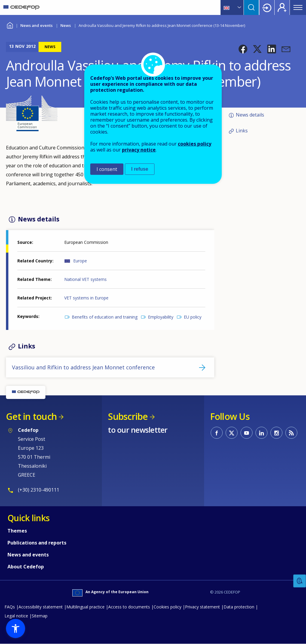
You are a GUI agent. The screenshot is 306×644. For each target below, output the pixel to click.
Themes (17, 531)
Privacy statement (202, 607)
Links (242, 131)
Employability (161, 317)
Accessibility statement (41, 607)
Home (10, 25)
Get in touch (31, 416)
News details (250, 115)
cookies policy (195, 144)
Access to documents (129, 607)
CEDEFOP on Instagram (276, 433)
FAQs (10, 607)
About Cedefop (26, 567)
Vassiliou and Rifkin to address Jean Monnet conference (83, 367)
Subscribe (128, 416)
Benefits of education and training (105, 317)
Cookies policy (167, 607)
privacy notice (139, 150)
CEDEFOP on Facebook (217, 433)
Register (282, 7)
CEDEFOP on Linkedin (261, 433)
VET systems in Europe (86, 298)
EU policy (193, 317)
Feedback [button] (300, 581)
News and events (36, 25)
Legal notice (16, 616)
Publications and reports (37, 543)
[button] (243, 49)
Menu (298, 7)
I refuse (140, 169)
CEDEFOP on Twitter (232, 433)
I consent (107, 169)
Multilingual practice (85, 607)
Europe (80, 261)
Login (267, 7)
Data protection (239, 607)
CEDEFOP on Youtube (247, 433)
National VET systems (85, 279)
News (66, 25)
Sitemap (40, 616)
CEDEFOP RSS (291, 433)
